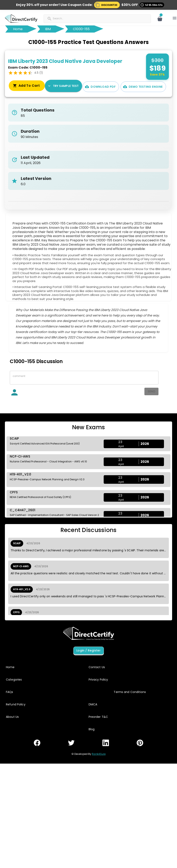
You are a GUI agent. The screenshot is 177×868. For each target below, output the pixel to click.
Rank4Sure (99, 754)
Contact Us (97, 667)
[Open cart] (160, 19)
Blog (92, 729)
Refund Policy (16, 704)
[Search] (73, 18)
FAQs (10, 692)
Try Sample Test (27, 86)
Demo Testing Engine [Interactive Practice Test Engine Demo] (108, 87)
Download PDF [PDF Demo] (65, 87)
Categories (14, 680)
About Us (12, 717)
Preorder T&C (98, 717)
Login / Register (89, 651)
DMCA (93, 704)
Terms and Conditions (130, 692)
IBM (48, 29)
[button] (107, 5)
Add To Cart (150, 87)
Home (18, 29)
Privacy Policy (98, 680)
